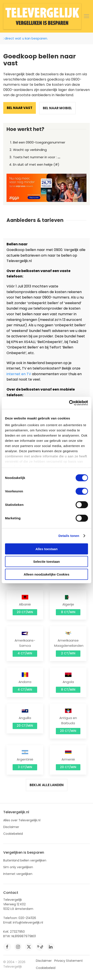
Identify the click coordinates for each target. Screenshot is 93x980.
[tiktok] (40, 947)
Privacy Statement (69, 961)
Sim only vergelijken (18, 867)
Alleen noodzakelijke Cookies (46, 574)
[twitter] (29, 947)
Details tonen (69, 536)
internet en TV (19, 374)
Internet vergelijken (18, 874)
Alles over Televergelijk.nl (22, 820)
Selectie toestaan (47, 562)
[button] (86, 16)
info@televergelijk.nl (28, 922)
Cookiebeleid (13, 834)
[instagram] (18, 947)
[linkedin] (51, 947)
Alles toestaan (46, 549)
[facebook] (7, 947)
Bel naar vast (20, 108)
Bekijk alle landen (47, 785)
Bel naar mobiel (57, 108)
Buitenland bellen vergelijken (25, 860)
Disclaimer (11, 827)
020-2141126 (27, 918)
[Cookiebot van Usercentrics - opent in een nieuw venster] (69, 403)
